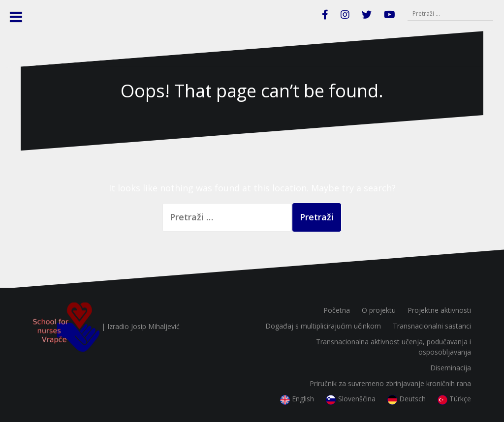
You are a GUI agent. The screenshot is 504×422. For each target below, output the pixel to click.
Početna (337, 310)
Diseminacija (451, 368)
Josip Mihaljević (155, 326)
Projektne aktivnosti (439, 310)
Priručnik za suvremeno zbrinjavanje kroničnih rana (390, 383)
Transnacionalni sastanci (432, 326)
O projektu (379, 310)
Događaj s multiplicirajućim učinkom (323, 326)
